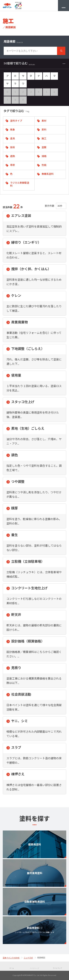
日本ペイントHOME (11, 958)
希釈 (13, 165)
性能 (44, 165)
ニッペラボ (28, 958)
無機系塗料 (48, 174)
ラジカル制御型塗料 (20, 184)
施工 (44, 138)
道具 (13, 138)
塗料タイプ (16, 121)
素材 (44, 121)
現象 (13, 130)
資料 (44, 130)
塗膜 (44, 147)
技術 (13, 147)
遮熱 (13, 156)
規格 (44, 156)
